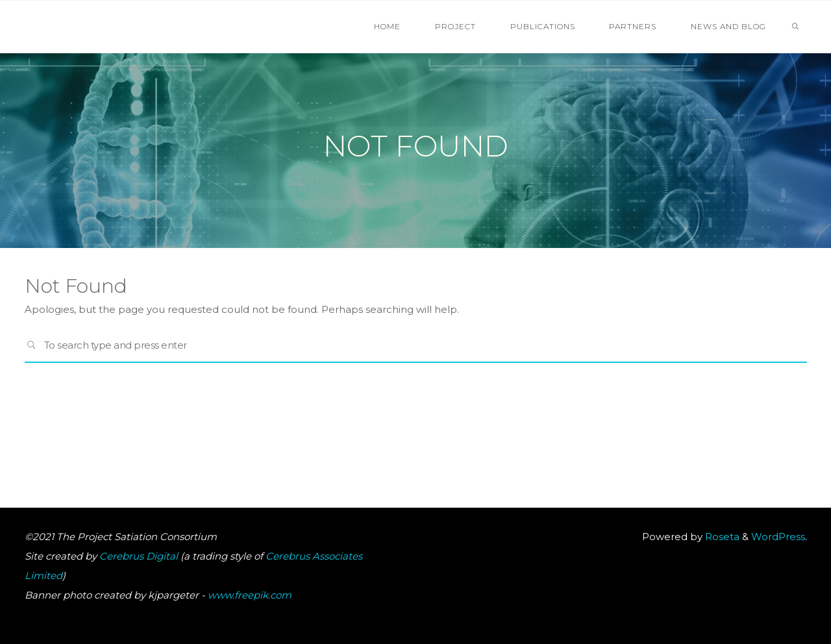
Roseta (721, 537)
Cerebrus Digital (139, 556)
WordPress (778, 537)
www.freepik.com (250, 595)
